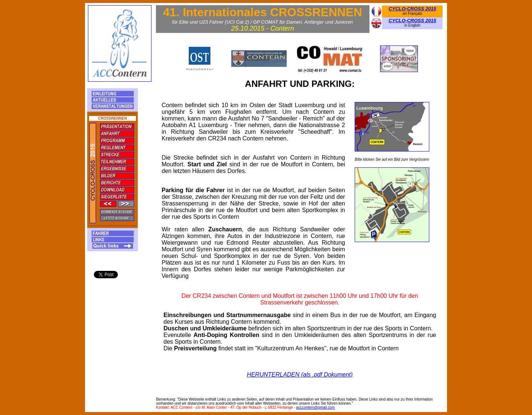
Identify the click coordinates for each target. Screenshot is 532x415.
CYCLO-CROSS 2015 (412, 9)
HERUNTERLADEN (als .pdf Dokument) (300, 375)
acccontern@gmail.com (316, 407)
